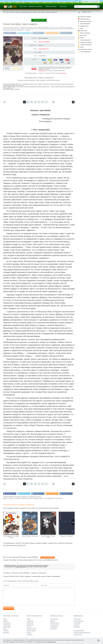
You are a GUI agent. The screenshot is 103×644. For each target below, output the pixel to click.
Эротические (54, 629)
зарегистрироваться (21, 567)
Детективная (30, 623)
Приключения (84, 31)
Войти (86, 2)
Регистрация (95, 2)
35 (53, 102)
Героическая (30, 621)
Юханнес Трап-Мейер (44, 42)
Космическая (30, 625)
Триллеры (6, 630)
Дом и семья (83, 35)
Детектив (6, 621)
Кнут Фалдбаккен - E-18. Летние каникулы (11, 537)
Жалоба (34, 69)
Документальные (84, 26)
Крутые (5, 629)
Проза (82, 28)
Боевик (5, 619)
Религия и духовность (86, 40)
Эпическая (29, 634)
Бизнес (82, 38)
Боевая (29, 619)
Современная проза (44, 49)
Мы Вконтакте (67, 33)
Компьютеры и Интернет (86, 49)
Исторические (7, 625)
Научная (29, 627)
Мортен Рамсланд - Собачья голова (48, 537)
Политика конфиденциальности (82, 632)
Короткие (53, 621)
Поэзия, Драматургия (85, 52)
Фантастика (63, 6)
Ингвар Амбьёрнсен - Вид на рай (30, 536)
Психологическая (31, 629)
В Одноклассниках (54, 33)
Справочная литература (86, 42)
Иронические (7, 623)
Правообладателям (79, 630)
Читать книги (23, 6)
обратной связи (52, 642)
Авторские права (39, 20)
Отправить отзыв (9, 608)
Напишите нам (42, 71)
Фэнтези (29, 632)
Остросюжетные (54, 625)
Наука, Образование (85, 24)
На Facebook (9, 33)
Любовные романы (51, 6)
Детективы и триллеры (35, 6)
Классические (7, 627)
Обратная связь (78, 634)
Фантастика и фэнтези (86, 17)
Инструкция (63, 73)
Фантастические (54, 623)
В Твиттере (23, 33)
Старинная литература (86, 45)
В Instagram (38, 33)
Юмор (82, 47)
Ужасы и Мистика (31, 630)
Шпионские (6, 632)
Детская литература (85, 33)
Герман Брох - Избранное (67, 536)
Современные (54, 627)
